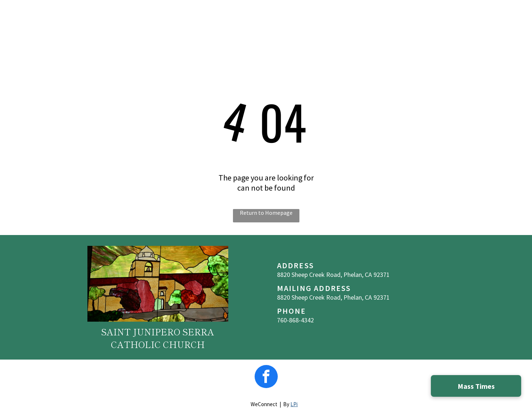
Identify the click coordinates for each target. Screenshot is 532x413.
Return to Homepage (266, 213)
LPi (294, 404)
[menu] (516, 19)
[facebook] (266, 377)
